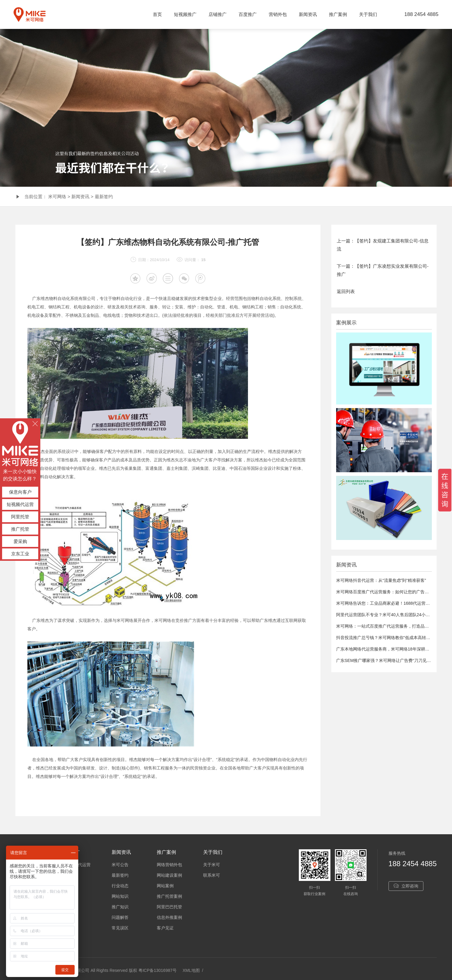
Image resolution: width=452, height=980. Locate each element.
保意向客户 (20, 492)
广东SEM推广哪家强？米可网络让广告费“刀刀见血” (384, 660)
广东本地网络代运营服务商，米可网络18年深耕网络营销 (389, 649)
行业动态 (120, 886)
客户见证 (165, 928)
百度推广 (248, 14)
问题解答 (120, 917)
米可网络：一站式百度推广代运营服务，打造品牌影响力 (389, 626)
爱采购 (20, 541)
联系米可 (212, 875)
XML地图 (191, 970)
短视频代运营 (20, 504)
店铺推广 (218, 14)
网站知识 (120, 896)
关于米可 (212, 865)
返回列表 (346, 291)
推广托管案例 (169, 896)
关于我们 (368, 14)
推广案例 (338, 14)
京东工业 (20, 554)
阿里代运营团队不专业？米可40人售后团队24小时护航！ (389, 615)
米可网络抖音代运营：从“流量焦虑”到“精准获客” (381, 580)
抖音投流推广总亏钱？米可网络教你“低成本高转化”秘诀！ (390, 638)
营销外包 (278, 14)
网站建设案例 (169, 875)
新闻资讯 (308, 14)
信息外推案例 (169, 917)
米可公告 (120, 865)
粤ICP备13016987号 (158, 970)
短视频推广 (185, 14)
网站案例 (165, 886)
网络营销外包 (169, 865)
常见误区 (120, 928)
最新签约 (104, 197)
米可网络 (57, 197)
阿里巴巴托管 (169, 907)
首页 (157, 14)
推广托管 (20, 529)
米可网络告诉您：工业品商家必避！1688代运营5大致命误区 (393, 603)
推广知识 (120, 907)
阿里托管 (20, 517)
